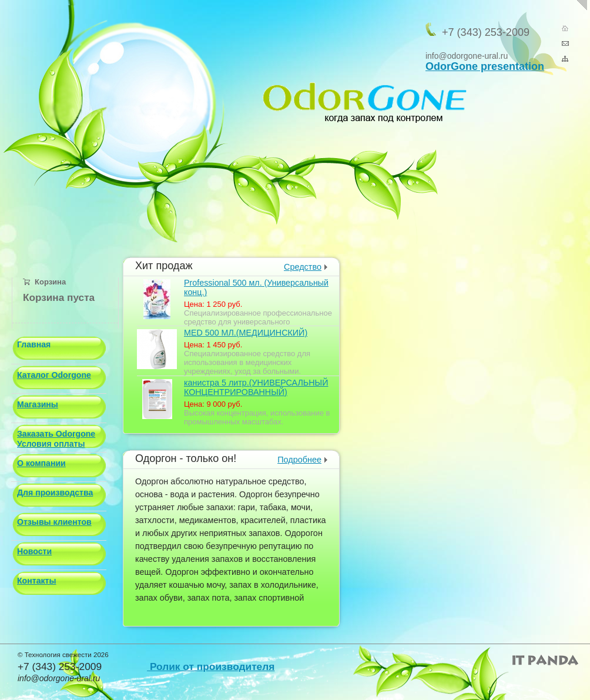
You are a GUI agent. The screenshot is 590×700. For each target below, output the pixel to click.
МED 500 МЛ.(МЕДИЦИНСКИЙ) (246, 333)
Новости (34, 551)
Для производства (55, 493)
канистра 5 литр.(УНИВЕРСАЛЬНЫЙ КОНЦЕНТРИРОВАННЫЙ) (256, 387)
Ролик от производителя (211, 666)
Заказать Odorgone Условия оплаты (56, 439)
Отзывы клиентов (54, 522)
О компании (41, 463)
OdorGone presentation (485, 66)
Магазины (38, 404)
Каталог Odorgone (54, 375)
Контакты (36, 581)
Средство (303, 267)
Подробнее (299, 460)
